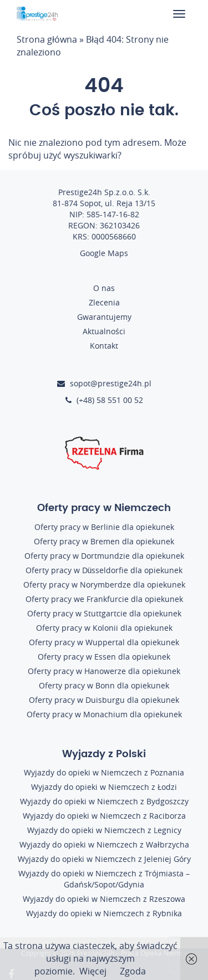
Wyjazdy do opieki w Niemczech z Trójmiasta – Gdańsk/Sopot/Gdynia (104, 879)
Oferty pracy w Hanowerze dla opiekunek (104, 671)
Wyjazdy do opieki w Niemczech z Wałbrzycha (104, 844)
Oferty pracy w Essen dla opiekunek (104, 657)
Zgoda (133, 971)
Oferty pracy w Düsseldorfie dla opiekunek (104, 570)
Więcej (93, 971)
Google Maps (104, 253)
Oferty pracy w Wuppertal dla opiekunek (104, 642)
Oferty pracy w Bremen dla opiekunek (104, 541)
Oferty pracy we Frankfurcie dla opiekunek (104, 599)
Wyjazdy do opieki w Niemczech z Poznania (104, 772)
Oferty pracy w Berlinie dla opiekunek (104, 527)
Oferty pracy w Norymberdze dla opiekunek (104, 585)
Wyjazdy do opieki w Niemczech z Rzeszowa (104, 899)
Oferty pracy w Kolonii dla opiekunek (104, 628)
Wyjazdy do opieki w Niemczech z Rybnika (104, 913)
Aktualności (104, 331)
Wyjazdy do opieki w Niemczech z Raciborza (104, 816)
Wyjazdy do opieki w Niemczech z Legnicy (104, 830)
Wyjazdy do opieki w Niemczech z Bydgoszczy (104, 801)
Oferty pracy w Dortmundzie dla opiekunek (104, 556)
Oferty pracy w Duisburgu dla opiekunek (104, 700)
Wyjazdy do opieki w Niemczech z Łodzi (104, 787)
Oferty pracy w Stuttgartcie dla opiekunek (104, 613)
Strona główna (47, 39)
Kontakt (104, 346)
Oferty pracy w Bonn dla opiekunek (104, 685)
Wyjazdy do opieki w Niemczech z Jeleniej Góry (104, 859)
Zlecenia (104, 302)
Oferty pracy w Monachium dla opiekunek (104, 714)
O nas (104, 288)
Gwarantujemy (104, 317)
